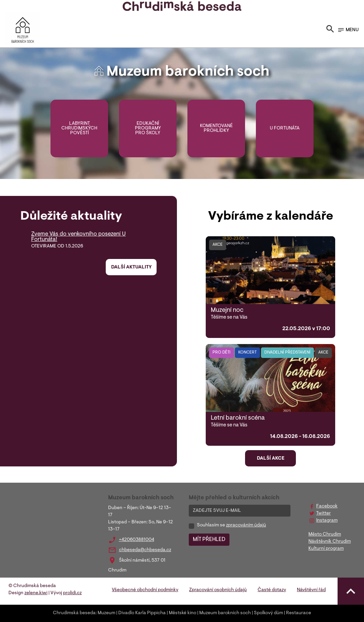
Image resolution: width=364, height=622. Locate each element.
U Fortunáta (285, 128)
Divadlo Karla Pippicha (142, 613)
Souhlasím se (231, 525)
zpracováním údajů (246, 525)
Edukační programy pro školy (148, 128)
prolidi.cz (72, 593)
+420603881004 (137, 540)
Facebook (327, 506)
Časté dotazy (272, 590)
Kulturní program (326, 549)
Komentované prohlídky (216, 128)
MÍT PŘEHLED (209, 540)
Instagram (327, 521)
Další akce (271, 459)
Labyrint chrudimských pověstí (79, 128)
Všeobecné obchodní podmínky (145, 590)
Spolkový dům (268, 613)
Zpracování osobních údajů (218, 590)
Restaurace (299, 613)
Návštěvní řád (311, 590)
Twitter (323, 514)
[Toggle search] (330, 30)
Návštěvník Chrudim (330, 542)
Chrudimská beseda (74, 613)
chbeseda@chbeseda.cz (145, 550)
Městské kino (183, 613)
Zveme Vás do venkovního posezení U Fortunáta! (78, 237)
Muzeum (106, 613)
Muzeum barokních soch (225, 613)
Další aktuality (131, 267)
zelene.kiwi (36, 593)
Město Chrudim (325, 535)
